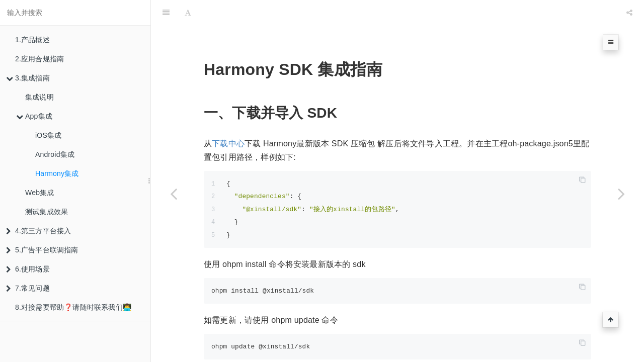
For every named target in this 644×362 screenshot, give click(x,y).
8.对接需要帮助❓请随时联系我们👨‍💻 (73, 307)
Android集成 (55, 154)
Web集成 (40, 193)
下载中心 (228, 118)
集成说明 (39, 97)
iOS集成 (48, 135)
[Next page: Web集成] (621, 194)
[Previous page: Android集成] (174, 194)
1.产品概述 (32, 40)
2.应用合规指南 (39, 59)
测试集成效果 (47, 212)
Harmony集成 (57, 173)
